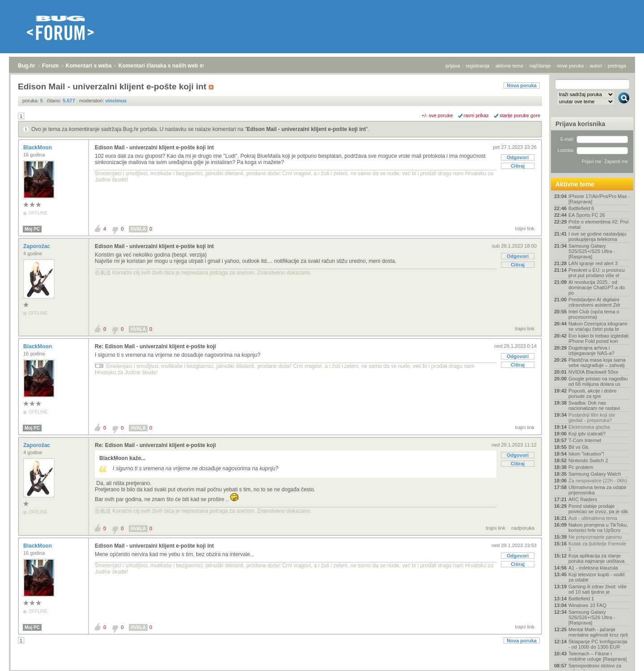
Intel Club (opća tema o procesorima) (594, 314)
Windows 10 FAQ (587, 605)
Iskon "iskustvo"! (586, 454)
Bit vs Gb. (579, 447)
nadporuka (523, 528)
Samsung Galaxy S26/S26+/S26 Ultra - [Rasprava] (592, 617)
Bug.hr (27, 66)
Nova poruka (522, 85)
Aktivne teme (575, 184)
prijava (453, 66)
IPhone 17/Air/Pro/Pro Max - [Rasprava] (599, 199)
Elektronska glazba (589, 427)
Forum (50, 66)
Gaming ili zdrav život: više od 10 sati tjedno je (597, 589)
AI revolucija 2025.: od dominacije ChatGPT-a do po (597, 287)
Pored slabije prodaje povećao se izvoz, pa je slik (598, 509)
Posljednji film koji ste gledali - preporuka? (592, 418)
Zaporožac (37, 246)
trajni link (525, 228)
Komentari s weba (89, 66)
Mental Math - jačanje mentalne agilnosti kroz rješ (598, 632)
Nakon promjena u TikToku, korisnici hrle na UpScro (598, 528)
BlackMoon (38, 148)
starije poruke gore (520, 115)
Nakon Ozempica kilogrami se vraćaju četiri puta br (598, 326)
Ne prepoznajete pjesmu (595, 537)
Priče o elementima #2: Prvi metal (599, 224)
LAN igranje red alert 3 (593, 263)
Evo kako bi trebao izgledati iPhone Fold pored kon (599, 338)
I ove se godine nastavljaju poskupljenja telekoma (597, 236)
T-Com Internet (585, 440)
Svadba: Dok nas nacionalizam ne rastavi (594, 405)
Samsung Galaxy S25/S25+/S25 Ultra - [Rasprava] (592, 251)
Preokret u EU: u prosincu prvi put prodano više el (597, 273)
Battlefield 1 (581, 599)
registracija (478, 66)
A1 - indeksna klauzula (593, 568)
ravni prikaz (476, 115)
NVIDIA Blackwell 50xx (593, 372)
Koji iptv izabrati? (587, 434)
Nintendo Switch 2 (588, 460)
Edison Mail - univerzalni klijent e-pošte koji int (306, 129)
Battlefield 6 (581, 208)
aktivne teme (509, 66)
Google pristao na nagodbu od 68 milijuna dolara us (598, 381)
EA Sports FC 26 (587, 215)
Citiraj (518, 166)
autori (596, 66)
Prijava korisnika (580, 124)
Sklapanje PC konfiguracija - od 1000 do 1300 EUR (598, 644)
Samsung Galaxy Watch (595, 474)
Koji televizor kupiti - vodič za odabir (597, 577)
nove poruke (570, 66)
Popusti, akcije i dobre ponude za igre (593, 393)
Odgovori (518, 157)
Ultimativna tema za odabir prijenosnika (597, 490)
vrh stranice (620, 658)
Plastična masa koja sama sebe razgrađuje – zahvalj (597, 363)
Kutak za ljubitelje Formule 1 (597, 546)
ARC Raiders (583, 499)
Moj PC (32, 229)
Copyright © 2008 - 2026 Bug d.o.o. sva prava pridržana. (322, 668)
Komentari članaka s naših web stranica (169, 66)
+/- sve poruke (437, 115)
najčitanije (540, 66)
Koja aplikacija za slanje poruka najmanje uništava (596, 558)
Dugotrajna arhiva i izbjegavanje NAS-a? (591, 350)
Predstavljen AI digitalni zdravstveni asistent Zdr (594, 302)
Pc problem (581, 467)
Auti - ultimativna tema (593, 518)
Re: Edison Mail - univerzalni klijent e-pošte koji (155, 346)
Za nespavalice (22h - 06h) (598, 481)
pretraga (617, 66)
